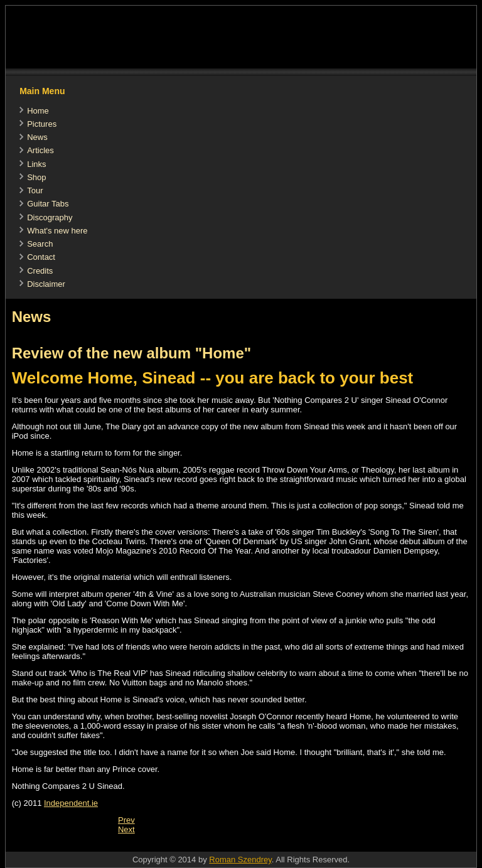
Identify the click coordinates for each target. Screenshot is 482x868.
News (37, 137)
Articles (40, 150)
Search (40, 244)
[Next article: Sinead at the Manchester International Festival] (126, 829)
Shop (36, 177)
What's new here (57, 231)
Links (36, 164)
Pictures (42, 124)
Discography (50, 217)
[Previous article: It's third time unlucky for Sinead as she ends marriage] (126, 820)
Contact (41, 257)
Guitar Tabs (48, 204)
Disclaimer (46, 284)
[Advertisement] (234, 845)
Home (38, 111)
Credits (40, 271)
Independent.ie (71, 803)
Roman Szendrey (240, 860)
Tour (35, 190)
